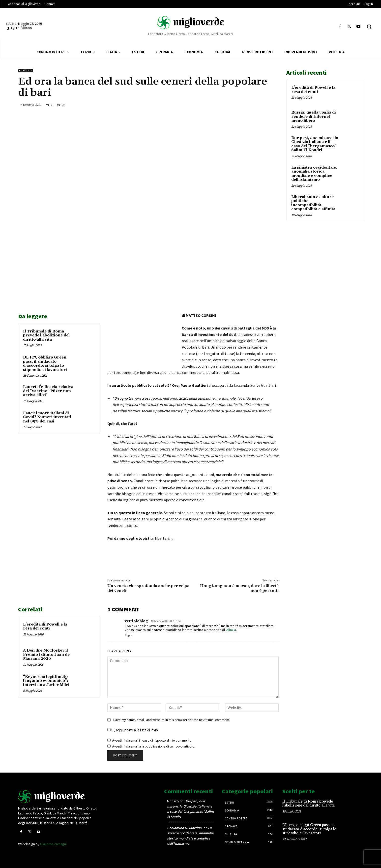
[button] (369, 27)
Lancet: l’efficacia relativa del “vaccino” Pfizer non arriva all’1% (48, 391)
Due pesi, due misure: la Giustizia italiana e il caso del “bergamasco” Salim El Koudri (315, 144)
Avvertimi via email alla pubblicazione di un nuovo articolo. (154, 746)
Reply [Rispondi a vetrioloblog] (128, 635)
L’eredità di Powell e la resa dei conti (45, 627)
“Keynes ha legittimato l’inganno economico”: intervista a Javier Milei (46, 681)
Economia (26, 71)
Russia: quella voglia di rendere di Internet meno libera (314, 117)
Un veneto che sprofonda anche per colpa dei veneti (148, 588)
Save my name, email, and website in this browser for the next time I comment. (172, 720)
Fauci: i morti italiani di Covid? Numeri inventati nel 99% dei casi (47, 417)
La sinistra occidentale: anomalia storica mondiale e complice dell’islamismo (314, 174)
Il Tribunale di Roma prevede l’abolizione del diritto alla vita (46, 335)
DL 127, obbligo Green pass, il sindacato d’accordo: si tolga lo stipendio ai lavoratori (45, 364)
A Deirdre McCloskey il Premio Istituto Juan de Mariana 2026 (46, 655)
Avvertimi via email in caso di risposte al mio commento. (152, 740)
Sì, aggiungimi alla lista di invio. (133, 730)
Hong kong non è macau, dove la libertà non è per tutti (239, 588)
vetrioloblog (136, 621)
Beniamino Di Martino (184, 828)
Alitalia (231, 630)
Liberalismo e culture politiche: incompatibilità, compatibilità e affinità (313, 203)
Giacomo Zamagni (53, 844)
